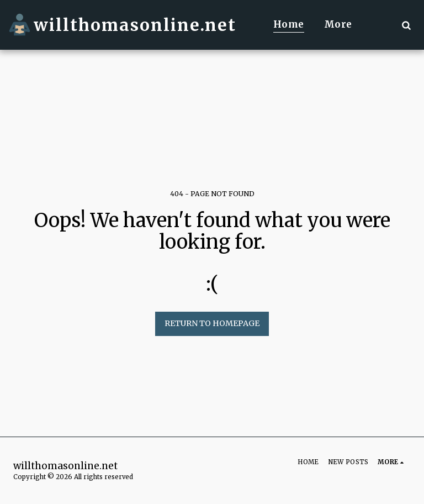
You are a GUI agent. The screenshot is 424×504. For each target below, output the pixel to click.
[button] (406, 25)
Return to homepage (212, 323)
